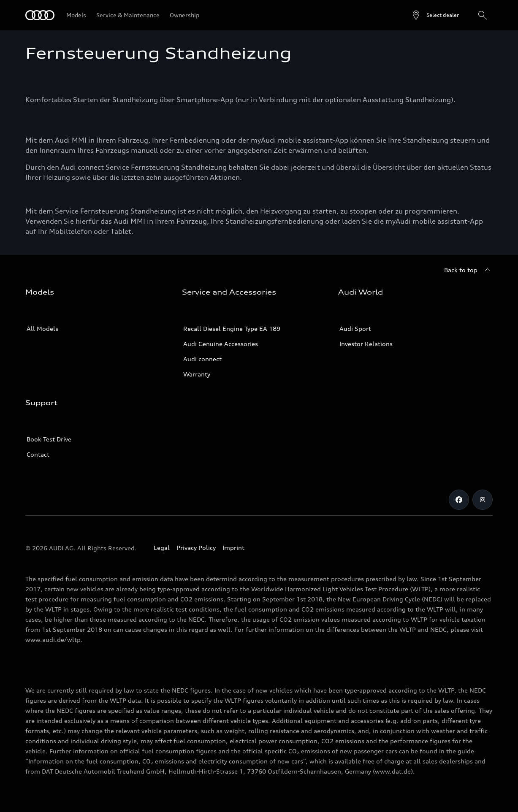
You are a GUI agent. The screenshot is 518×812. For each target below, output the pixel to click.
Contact (38, 454)
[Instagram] (483, 500)
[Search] (483, 15)
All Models (42, 329)
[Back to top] (468, 270)
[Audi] (40, 15)
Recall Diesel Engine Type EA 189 (232, 329)
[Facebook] (459, 500)
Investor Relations (366, 344)
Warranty (197, 374)
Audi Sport (355, 329)
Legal (162, 548)
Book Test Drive (49, 439)
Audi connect (202, 359)
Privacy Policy (196, 548)
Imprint (233, 548)
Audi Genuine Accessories (221, 344)
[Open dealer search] (435, 15)
